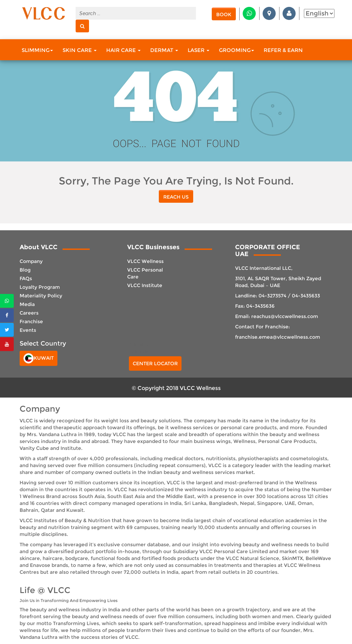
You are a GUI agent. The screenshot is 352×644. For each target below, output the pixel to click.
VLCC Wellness (145, 261)
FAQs (26, 278)
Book (224, 14)
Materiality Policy (41, 296)
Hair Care (123, 50)
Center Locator (155, 363)
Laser (199, 50)
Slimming (37, 50)
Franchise (31, 321)
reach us (176, 197)
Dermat (164, 50)
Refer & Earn (283, 50)
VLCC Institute (145, 285)
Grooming (236, 50)
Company (31, 261)
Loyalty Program (40, 287)
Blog (25, 270)
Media (27, 304)
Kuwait (38, 358)
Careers (29, 313)
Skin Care (80, 50)
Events (28, 330)
